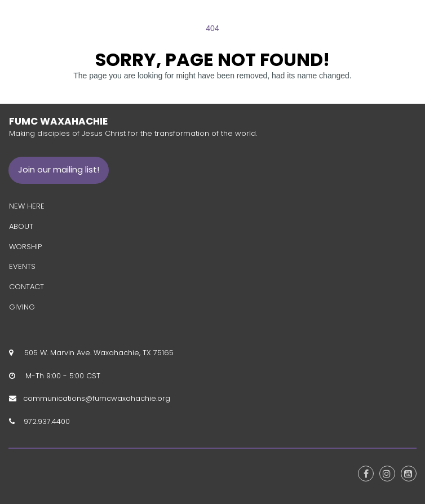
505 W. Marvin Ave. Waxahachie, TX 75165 (97, 353)
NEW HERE (27, 206)
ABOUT (21, 226)
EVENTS (22, 266)
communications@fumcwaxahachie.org (97, 398)
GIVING (22, 307)
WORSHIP (25, 246)
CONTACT (26, 287)
